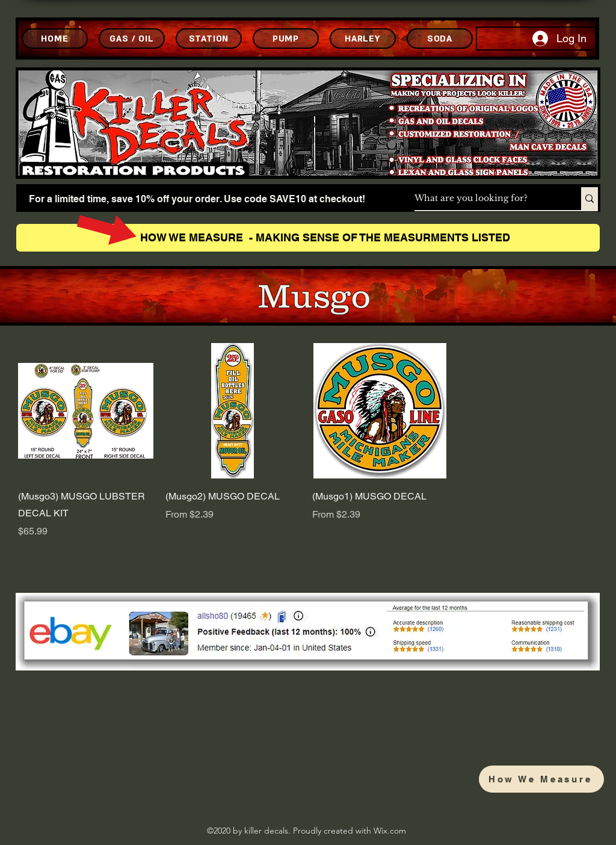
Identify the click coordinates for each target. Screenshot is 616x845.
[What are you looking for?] (485, 199)
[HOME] (55, 39)
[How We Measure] (541, 779)
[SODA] (440, 39)
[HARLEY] (363, 39)
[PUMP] (286, 39)
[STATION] (209, 39)
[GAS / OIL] (132, 39)
